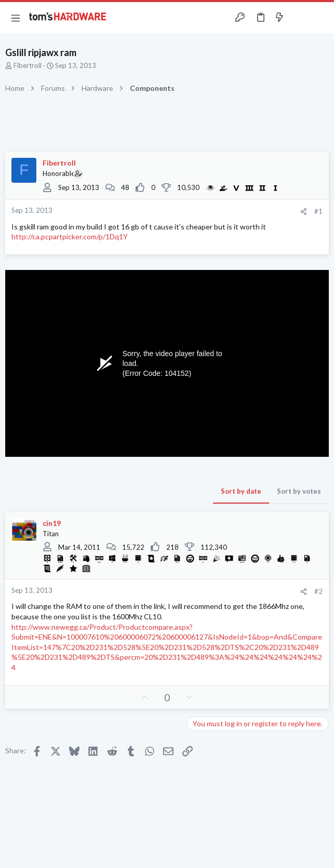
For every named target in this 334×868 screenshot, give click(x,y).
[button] (16, 18)
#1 (318, 211)
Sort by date (241, 491)
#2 (318, 591)
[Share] (304, 212)
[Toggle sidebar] (300, 18)
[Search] (320, 18)
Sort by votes (299, 491)
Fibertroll (28, 65)
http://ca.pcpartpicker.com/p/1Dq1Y (70, 236)
